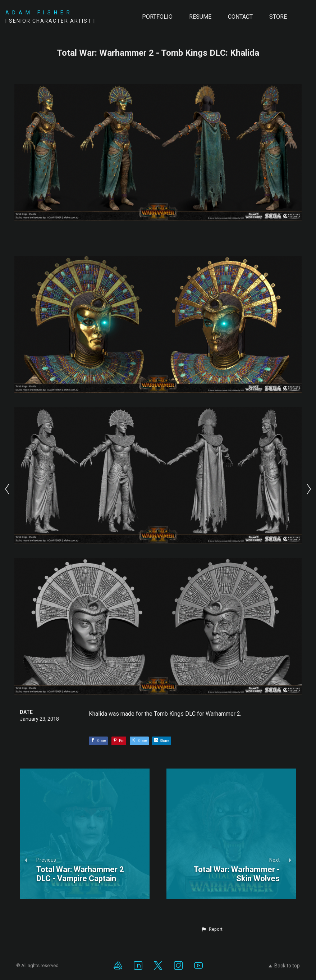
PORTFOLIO (157, 17)
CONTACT (240, 17)
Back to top (284, 966)
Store (278, 17)
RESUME (200, 17)
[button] (212, 929)
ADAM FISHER (39, 13)
